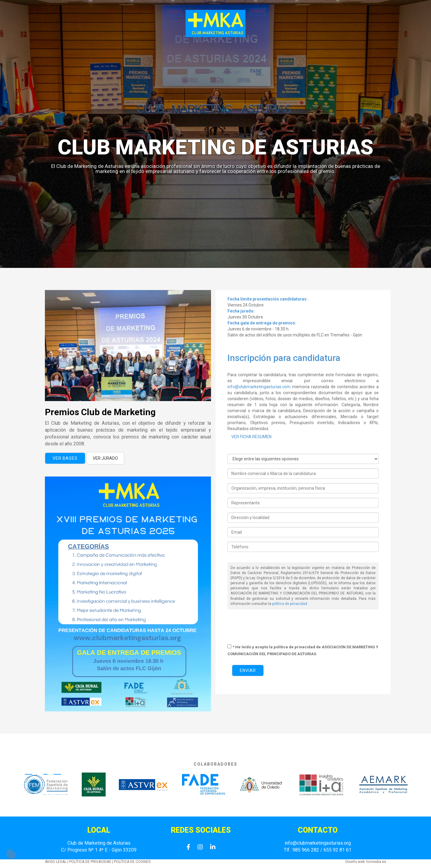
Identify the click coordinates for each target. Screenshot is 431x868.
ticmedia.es (376, 862)
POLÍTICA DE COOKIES (132, 862)
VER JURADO (105, 458)
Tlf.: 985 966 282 (301, 850)
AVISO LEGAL (56, 862)
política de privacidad (290, 604)
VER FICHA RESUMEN (251, 437)
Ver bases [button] (65, 458)
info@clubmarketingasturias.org (318, 843)
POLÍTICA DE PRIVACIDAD (90, 862)
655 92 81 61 (337, 850)
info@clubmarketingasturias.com (259, 387)
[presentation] (273, 627)
